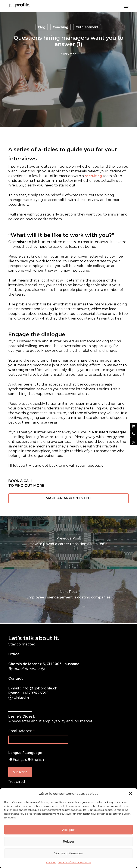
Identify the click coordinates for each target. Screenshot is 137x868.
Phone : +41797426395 (28, 693)
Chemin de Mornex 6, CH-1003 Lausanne (44, 664)
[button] (131, 794)
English (38, 760)
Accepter (68, 830)
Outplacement (87, 27)
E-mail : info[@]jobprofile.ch (33, 688)
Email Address (21, 731)
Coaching (60, 27)
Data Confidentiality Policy (74, 862)
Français (20, 760)
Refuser (68, 841)
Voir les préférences (68, 853)
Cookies (51, 862)
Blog (42, 27)
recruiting (93, 176)
